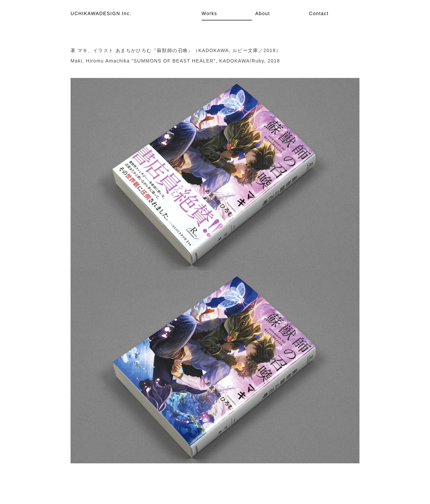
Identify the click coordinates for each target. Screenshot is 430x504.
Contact (319, 13)
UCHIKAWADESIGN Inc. (101, 13)
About (263, 13)
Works (209, 13)
